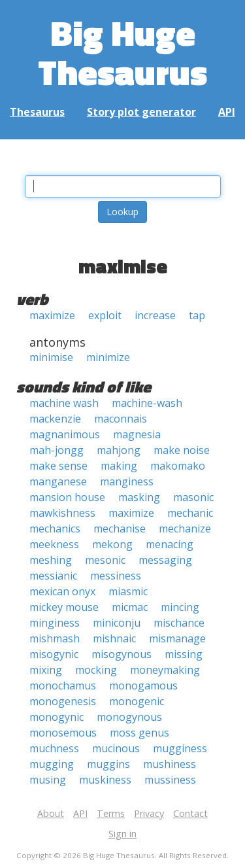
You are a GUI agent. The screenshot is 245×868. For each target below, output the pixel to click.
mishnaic (114, 638)
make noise (182, 450)
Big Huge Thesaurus (122, 52)
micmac (130, 607)
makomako (178, 466)
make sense (58, 466)
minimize (108, 357)
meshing (51, 560)
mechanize (185, 529)
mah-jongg (57, 450)
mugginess (180, 748)
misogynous (122, 654)
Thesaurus (37, 112)
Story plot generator (141, 112)
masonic (193, 497)
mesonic (105, 560)
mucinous (116, 748)
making (119, 466)
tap (197, 315)
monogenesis (63, 701)
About (51, 813)
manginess (127, 481)
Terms (111, 813)
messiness (116, 576)
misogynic (54, 654)
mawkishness (62, 513)
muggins (108, 764)
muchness (54, 748)
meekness (54, 544)
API (227, 112)
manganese (58, 481)
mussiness (170, 780)
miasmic (128, 591)
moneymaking (165, 670)
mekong (112, 544)
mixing (46, 670)
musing (48, 780)
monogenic (137, 701)
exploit (105, 315)
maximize (52, 315)
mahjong (119, 450)
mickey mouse (64, 607)
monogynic (57, 717)
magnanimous (65, 434)
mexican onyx (62, 591)
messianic (53, 576)
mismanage (177, 638)
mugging (52, 764)
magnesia (137, 434)
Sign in (122, 834)
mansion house (67, 497)
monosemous (63, 733)
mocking (96, 670)
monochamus (63, 686)
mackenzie (55, 419)
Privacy (149, 813)
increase (155, 315)
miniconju (117, 623)
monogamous (143, 686)
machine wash (64, 403)
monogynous (129, 717)
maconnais (121, 419)
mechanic (190, 513)
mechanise (120, 529)
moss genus (139, 733)
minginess (55, 623)
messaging (165, 560)
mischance (179, 623)
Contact (190, 813)
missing (184, 654)
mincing (180, 607)
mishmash (55, 638)
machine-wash (147, 403)
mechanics (55, 529)
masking (139, 497)
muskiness (105, 780)
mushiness (170, 764)
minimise (51, 357)
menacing (170, 544)
